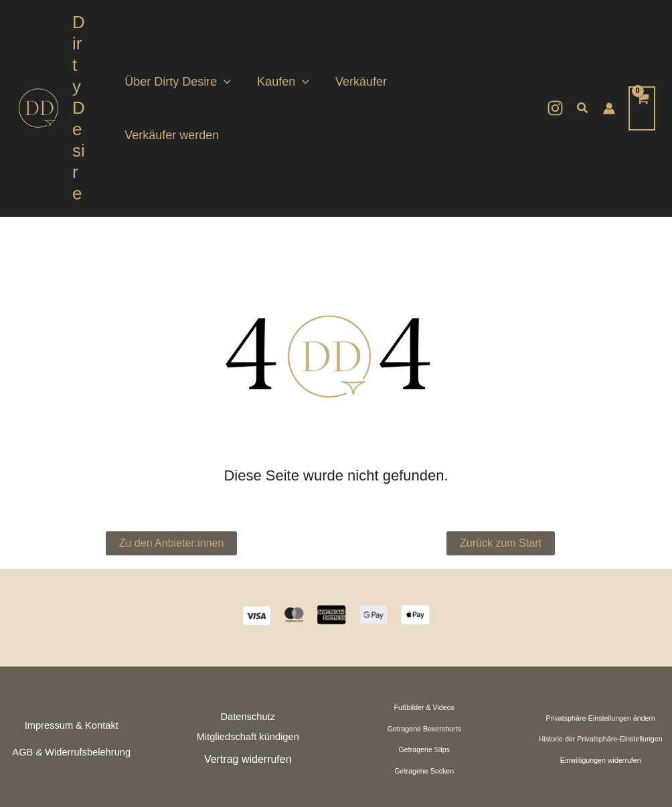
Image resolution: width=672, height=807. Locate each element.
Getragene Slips (424, 664)
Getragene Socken (424, 685)
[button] (231, 66)
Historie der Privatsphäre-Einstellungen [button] (601, 654)
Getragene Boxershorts (424, 643)
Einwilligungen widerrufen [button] (601, 675)
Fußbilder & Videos (424, 622)
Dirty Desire (82, 65)
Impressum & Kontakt (72, 640)
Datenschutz (248, 631)
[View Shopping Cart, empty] (642, 65)
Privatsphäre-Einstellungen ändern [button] (601, 632)
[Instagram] (555, 65)
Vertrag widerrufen (248, 674)
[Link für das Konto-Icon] (609, 66)
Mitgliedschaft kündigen (248, 652)
